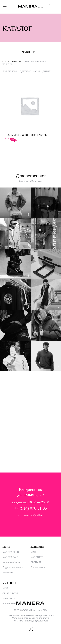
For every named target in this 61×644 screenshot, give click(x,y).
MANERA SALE (10, 557)
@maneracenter (30, 176)
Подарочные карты (13, 567)
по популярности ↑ (35, 61)
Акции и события (11, 562)
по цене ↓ (8, 64)
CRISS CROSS (10, 593)
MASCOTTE (37, 557)
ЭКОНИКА (36, 562)
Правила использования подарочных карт (30, 615)
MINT (33, 552)
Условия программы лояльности (31, 618)
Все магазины (38, 567)
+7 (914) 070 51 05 (30, 508)
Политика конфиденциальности (30, 621)
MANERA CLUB (11, 552)
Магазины (8, 572)
